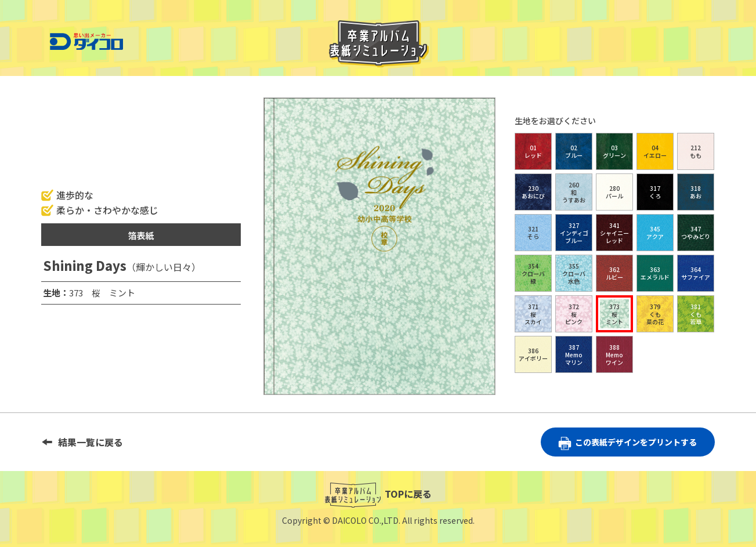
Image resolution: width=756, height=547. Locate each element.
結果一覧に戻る (91, 442)
